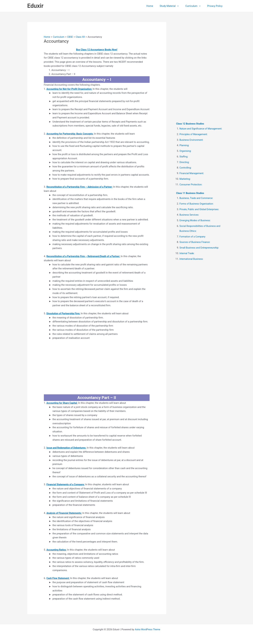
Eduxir (35, 6)
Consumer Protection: (192, 185)
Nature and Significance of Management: (202, 129)
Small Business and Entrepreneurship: (200, 248)
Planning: (185, 145)
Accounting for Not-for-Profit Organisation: (71, 89)
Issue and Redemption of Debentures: (67, 448)
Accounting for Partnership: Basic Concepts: (71, 134)
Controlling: (186, 168)
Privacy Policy (216, 6)
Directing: (185, 162)
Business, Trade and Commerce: (197, 198)
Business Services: (190, 215)
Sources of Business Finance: (196, 242)
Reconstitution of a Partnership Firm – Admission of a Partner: (81, 187)
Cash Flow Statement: (59, 578)
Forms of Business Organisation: (197, 204)
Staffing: (184, 157)
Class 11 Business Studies (191, 193)
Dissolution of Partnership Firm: (64, 313)
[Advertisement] (97, 367)
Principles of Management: (194, 134)
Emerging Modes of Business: (196, 220)
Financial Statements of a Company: (67, 484)
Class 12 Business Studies (191, 124)
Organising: (186, 151)
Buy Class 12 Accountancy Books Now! (97, 50)
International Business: (192, 259)
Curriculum (195, 6)
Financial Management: (192, 173)
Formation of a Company (193, 237)
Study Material (173, 6)
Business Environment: (192, 140)
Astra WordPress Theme (148, 629)
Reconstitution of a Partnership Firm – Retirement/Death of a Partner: (85, 256)
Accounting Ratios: (57, 550)
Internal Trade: (187, 253)
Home (156, 6)
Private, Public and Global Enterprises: (200, 209)
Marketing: (185, 179)
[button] (181, 6)
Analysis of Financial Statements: (65, 513)
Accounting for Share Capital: (63, 403)
